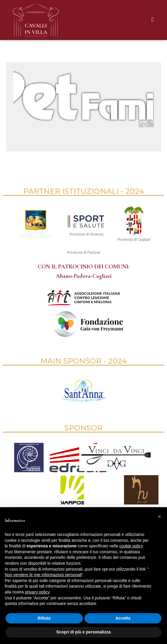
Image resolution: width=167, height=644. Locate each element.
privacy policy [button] (37, 592)
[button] (152, 20)
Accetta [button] (123, 618)
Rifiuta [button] (44, 618)
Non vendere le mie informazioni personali (43, 575)
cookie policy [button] (131, 546)
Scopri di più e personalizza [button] (83, 632)
